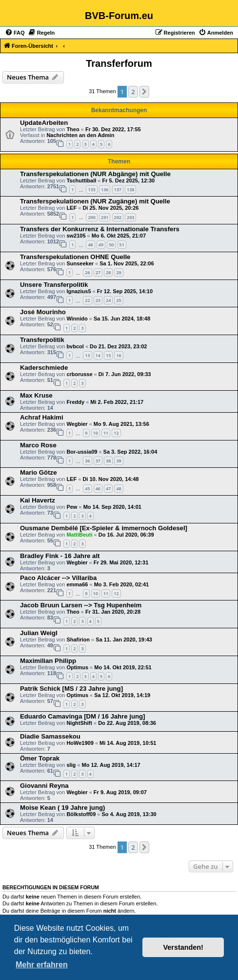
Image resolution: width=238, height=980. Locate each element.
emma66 (77, 584)
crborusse (79, 374)
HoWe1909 (80, 743)
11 (106, 433)
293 (130, 217)
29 (119, 272)
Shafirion (78, 640)
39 (119, 461)
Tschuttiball (81, 180)
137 (118, 190)
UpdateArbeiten (44, 123)
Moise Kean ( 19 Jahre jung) (62, 808)
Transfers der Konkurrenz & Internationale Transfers (100, 229)
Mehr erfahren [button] (42, 965)
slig (71, 765)
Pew (72, 507)
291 (105, 217)
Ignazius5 (79, 291)
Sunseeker (80, 263)
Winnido (77, 319)
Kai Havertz (38, 500)
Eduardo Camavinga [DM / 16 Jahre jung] (82, 716)
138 (130, 190)
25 (119, 300)
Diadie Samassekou (50, 736)
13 (87, 355)
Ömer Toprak (40, 758)
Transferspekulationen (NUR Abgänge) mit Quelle (95, 174)
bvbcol (75, 346)
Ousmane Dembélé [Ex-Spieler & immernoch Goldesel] (104, 528)
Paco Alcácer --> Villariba (58, 578)
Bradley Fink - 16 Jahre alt (60, 556)
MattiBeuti (79, 535)
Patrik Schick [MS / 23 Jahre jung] (71, 689)
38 (108, 461)
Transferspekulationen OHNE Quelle (75, 257)
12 (116, 433)
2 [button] (133, 92)
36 (87, 461)
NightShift (79, 723)
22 (87, 300)
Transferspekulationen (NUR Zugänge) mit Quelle (95, 201)
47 (108, 489)
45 (87, 489)
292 (118, 217)
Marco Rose (38, 445)
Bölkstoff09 (81, 814)
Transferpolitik (42, 340)
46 (98, 489)
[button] (144, 92)
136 (105, 190)
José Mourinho (43, 312)
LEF (71, 208)
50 (111, 245)
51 (122, 245)
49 (101, 245)
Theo (73, 129)
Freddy (75, 402)
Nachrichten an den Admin (80, 135)
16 (119, 355)
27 (98, 272)
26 (87, 272)
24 (108, 300)
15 (108, 355)
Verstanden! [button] (183, 947)
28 (108, 272)
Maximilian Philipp (48, 661)
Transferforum (119, 63)
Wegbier (77, 424)
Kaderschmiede (44, 368)
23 (98, 300)
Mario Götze (38, 472)
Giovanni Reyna (44, 786)
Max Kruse (36, 395)
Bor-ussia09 (82, 452)
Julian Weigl (39, 633)
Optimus (77, 667)
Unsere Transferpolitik (54, 285)
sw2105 (76, 236)
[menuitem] (15, 33)
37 (98, 461)
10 (96, 433)
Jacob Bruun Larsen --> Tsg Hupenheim (81, 605)
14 (98, 355)
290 (91, 217)
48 (90, 245)
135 (91, 190)
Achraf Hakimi (42, 417)
